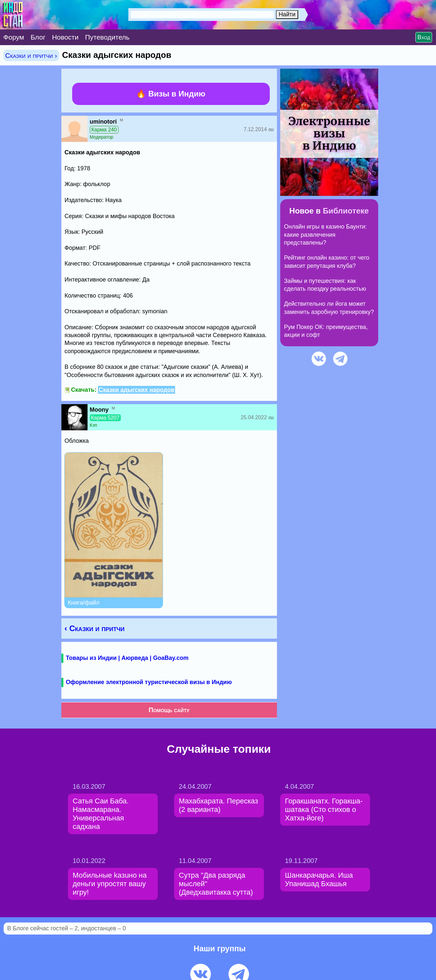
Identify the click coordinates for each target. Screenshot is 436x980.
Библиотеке (346, 211)
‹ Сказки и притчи (95, 628)
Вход (424, 37)
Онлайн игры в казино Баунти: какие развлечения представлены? (326, 235)
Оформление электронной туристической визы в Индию (149, 682)
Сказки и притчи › (31, 55)
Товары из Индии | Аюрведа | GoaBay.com (127, 658)
